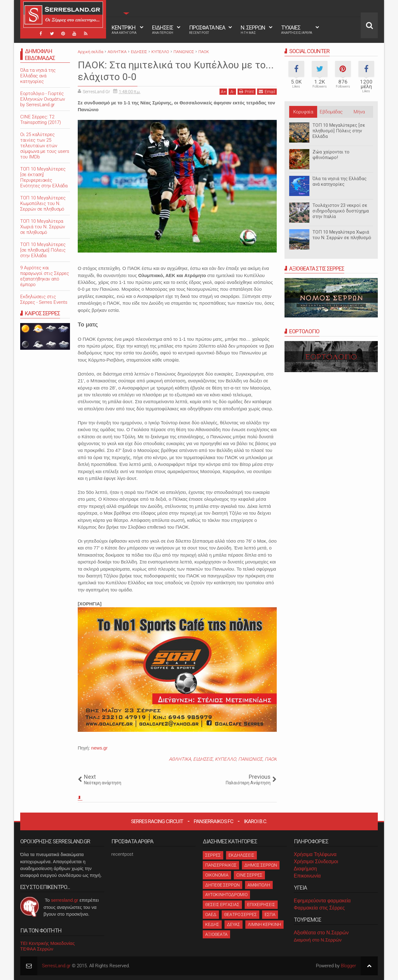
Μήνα (359, 112)
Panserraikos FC (213, 821)
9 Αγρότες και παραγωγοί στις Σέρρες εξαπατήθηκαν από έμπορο (45, 276)
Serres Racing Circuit (157, 821)
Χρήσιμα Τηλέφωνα (315, 854)
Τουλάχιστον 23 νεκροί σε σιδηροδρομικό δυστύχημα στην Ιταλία (341, 211)
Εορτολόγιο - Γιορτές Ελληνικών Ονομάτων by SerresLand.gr (43, 99)
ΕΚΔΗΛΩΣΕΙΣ (241, 855)
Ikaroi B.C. (255, 821)
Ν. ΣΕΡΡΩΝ (253, 30)
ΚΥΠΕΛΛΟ (225, 759)
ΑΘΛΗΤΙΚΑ (180, 759)
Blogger (348, 966)
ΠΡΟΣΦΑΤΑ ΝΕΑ (207, 30)
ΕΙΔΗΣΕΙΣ (163, 30)
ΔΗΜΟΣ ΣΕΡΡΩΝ (261, 865)
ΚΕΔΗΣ (212, 924)
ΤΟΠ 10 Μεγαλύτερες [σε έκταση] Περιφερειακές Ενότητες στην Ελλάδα (44, 177)
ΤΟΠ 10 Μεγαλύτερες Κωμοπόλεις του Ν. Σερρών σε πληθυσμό (43, 203)
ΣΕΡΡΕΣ (213, 855)
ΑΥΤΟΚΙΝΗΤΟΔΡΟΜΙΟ (226, 895)
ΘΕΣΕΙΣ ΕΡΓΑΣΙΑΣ (222, 905)
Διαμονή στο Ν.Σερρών (318, 940)
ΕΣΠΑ (270, 914)
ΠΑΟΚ (271, 759)
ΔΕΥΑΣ (234, 924)
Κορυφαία (303, 112)
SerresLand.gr (56, 966)
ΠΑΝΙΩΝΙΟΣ (250, 759)
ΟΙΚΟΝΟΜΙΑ (217, 875)
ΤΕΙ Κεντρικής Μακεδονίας (48, 943)
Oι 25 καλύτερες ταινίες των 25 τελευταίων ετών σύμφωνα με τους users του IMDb (45, 146)
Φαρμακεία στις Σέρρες (319, 908)
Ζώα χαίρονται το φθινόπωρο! (331, 155)
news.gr (99, 748)
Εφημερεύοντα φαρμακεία (322, 901)
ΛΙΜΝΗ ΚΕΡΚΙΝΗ (264, 924)
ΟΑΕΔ (211, 914)
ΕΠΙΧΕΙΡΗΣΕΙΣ (261, 905)
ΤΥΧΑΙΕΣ (297, 30)
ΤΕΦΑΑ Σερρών (37, 949)
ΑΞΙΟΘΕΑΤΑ (216, 934)
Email (267, 91)
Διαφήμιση (305, 869)
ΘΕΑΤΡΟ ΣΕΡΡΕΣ (241, 914)
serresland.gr (65, 900)
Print (247, 91)
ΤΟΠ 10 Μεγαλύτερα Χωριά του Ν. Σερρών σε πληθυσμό (342, 235)
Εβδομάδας (331, 112)
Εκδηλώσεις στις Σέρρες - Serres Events (44, 299)
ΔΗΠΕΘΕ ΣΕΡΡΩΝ (222, 885)
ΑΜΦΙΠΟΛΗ (259, 885)
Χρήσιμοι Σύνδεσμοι (316, 861)
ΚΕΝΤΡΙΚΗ (124, 30)
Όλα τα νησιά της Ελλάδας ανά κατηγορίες (340, 181)
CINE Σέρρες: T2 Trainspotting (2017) (41, 120)
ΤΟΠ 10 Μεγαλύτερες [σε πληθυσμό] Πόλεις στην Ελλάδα (339, 131)
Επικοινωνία (307, 876)
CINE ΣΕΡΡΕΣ (249, 875)
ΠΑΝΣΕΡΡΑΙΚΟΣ (221, 865)
